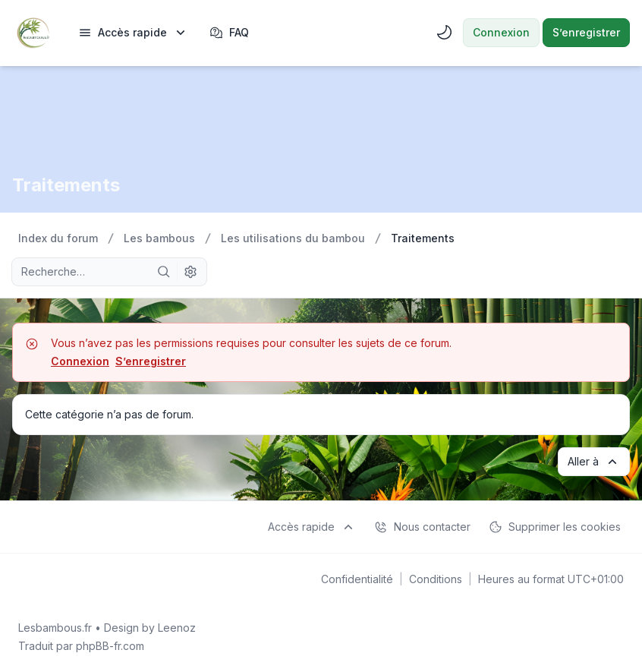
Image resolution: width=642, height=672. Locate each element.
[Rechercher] (164, 272)
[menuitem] (133, 33)
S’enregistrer (151, 361)
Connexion (80, 361)
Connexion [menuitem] (501, 32)
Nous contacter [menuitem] (422, 527)
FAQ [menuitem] (229, 33)
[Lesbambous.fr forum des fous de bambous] (33, 33)
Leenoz (177, 628)
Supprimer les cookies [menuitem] (555, 527)
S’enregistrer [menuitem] (586, 32)
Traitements (66, 185)
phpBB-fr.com (110, 646)
